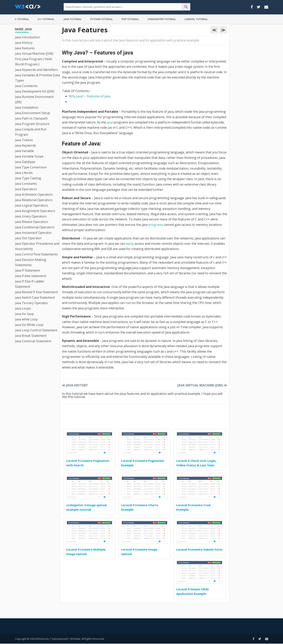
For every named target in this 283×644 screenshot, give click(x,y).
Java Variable (24, 151)
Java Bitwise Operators (32, 222)
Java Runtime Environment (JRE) (34, 99)
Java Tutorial (72, 19)
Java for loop (24, 314)
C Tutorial (22, 19)
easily (130, 244)
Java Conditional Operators (35, 227)
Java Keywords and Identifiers (36, 70)
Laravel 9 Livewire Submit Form (199, 549)
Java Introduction (28, 37)
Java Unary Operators (31, 216)
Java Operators (26, 189)
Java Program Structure (32, 124)
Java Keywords (26, 145)
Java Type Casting (28, 178)
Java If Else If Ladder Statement (30, 284)
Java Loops (23, 308)
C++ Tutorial (46, 19)
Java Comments (26, 86)
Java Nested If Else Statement (36, 292)
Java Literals (24, 173)
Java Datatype (25, 162)
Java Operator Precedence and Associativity (37, 246)
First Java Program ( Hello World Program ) (34, 62)
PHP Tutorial (130, 19)
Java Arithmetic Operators (34, 194)
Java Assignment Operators (35, 211)
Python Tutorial (102, 19)
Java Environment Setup (33, 113)
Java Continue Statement (33, 341)
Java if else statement (31, 276)
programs (156, 225)
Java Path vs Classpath (31, 118)
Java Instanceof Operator (33, 233)
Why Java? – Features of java (90, 96)
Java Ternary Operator (32, 303)
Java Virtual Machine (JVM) (34, 54)
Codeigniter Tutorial (162, 19)
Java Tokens (24, 140)
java (110, 122)
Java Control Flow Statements (36, 254)
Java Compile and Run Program (31, 132)
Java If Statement (27, 270)
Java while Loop (26, 319)
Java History (24, 43)
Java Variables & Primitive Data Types (37, 78)
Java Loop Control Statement (36, 330)
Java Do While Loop (29, 325)
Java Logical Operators (32, 205)
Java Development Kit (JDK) (35, 91)
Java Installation (27, 107)
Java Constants (26, 184)
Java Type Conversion (31, 167)
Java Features (25, 48)
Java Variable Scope (29, 156)
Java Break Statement (31, 336)
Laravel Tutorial (196, 19)
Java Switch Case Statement (35, 297)
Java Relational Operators (34, 200)
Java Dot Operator (28, 238)
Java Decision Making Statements (31, 262)
